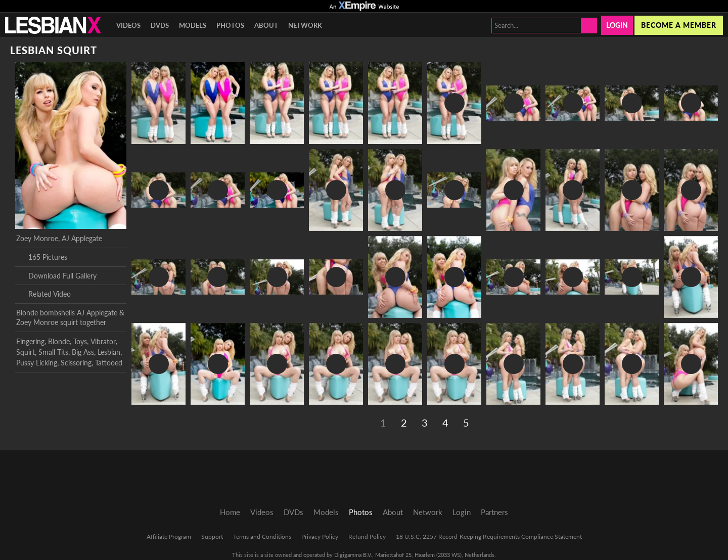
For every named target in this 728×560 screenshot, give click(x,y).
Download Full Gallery (56, 275)
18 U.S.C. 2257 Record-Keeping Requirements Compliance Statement (489, 536)
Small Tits (53, 352)
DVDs (160, 25)
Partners (494, 512)
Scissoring (76, 363)
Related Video (43, 294)
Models (193, 25)
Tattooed (109, 363)
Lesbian (109, 352)
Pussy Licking (37, 363)
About (266, 25)
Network (305, 25)
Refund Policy (367, 536)
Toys (80, 341)
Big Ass (83, 352)
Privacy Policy (320, 536)
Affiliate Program (169, 536)
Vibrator (103, 341)
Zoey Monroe (37, 238)
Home (230, 512)
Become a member (679, 25)
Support (212, 536)
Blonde (59, 341)
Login (617, 25)
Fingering (30, 341)
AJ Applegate (82, 238)
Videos (128, 25)
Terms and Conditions (262, 536)
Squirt (26, 352)
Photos (230, 25)
